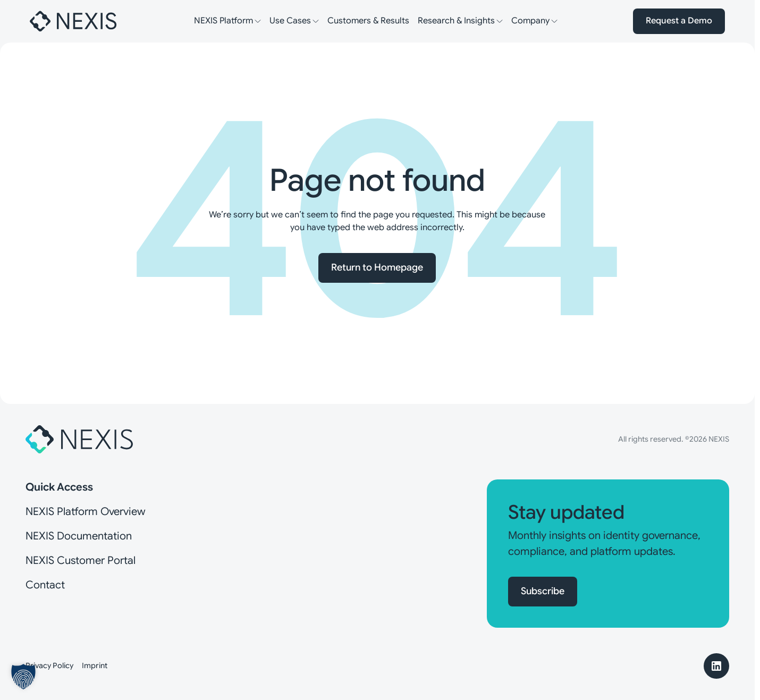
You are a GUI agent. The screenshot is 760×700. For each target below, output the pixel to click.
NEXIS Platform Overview (86, 512)
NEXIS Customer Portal (81, 560)
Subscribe (543, 591)
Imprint (95, 665)
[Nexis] (74, 21)
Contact (45, 585)
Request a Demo (679, 21)
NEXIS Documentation (79, 536)
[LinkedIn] (716, 666)
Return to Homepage (377, 267)
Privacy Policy (49, 665)
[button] (23, 677)
